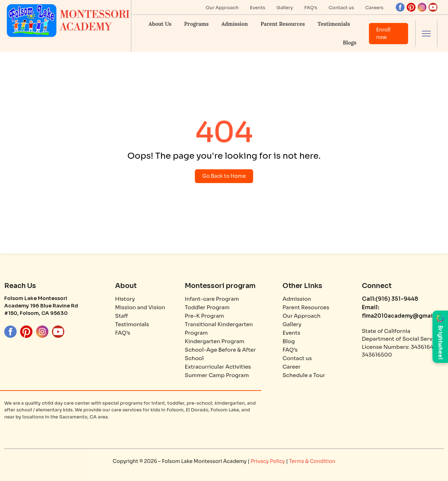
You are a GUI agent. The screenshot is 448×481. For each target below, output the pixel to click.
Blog (289, 341)
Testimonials (334, 24)
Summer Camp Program (217, 375)
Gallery (285, 8)
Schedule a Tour (304, 375)
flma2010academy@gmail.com (405, 316)
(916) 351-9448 (397, 299)
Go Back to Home (224, 176)
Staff (121, 316)
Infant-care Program (212, 299)
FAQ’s (311, 8)
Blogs (350, 43)
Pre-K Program (204, 316)
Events (258, 8)
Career (291, 367)
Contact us (341, 8)
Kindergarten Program (214, 341)
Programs (197, 24)
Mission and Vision (140, 307)
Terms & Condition (312, 461)
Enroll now (384, 33)
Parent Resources (283, 24)
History (125, 299)
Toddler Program (207, 307)
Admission (235, 24)
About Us (160, 24)
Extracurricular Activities (218, 367)
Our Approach (222, 8)
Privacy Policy (268, 461)
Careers (374, 8)
